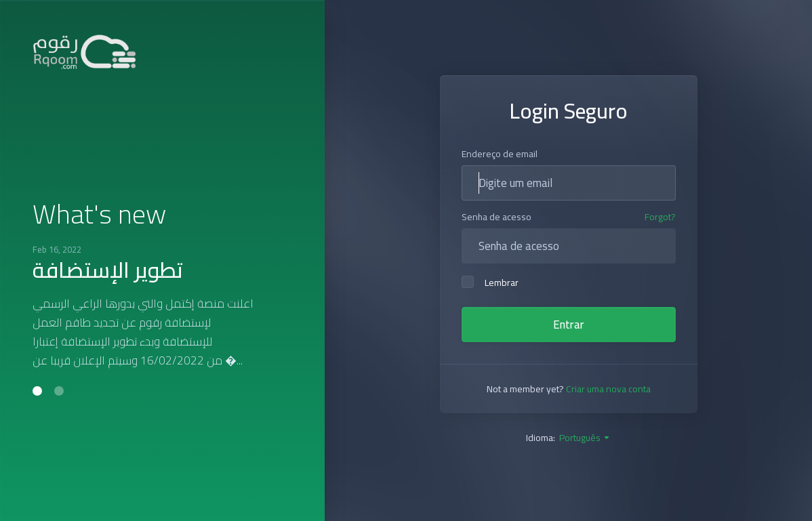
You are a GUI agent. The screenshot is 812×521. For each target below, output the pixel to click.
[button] (37, 391)
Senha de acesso (496, 217)
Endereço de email (500, 154)
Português (585, 438)
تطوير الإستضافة (108, 270)
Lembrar (490, 283)
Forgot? (660, 217)
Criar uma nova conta (608, 389)
